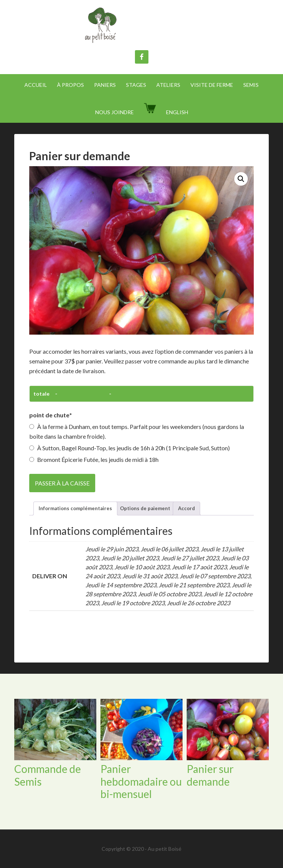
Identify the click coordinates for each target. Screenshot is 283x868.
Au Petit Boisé (142, 26)
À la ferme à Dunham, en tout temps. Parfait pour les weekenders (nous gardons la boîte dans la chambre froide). (137, 431)
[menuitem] (177, 112)
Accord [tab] (186, 508)
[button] (241, 179)
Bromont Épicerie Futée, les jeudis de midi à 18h (94, 459)
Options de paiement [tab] (145, 508)
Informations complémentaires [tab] (75, 508)
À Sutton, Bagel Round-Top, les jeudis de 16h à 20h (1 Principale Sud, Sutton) (130, 448)
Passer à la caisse (62, 483)
